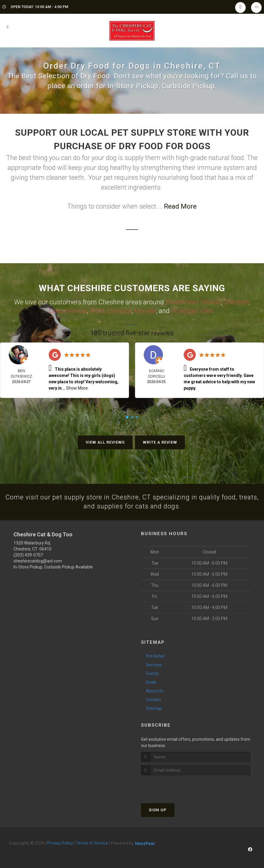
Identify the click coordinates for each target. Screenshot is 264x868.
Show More (77, 387)
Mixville (145, 310)
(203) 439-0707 (28, 555)
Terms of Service (92, 843)
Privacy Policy (60, 843)
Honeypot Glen (192, 310)
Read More (180, 206)
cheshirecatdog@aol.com (38, 561)
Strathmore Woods (193, 302)
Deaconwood (68, 310)
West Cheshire (111, 310)
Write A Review (160, 442)
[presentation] (173, 786)
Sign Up (158, 810)
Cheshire (236, 302)
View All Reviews (105, 442)
